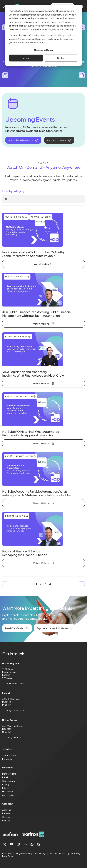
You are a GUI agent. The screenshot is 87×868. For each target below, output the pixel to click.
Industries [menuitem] (8, 767)
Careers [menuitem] (6, 817)
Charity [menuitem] (6, 784)
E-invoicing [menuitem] (8, 759)
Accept (26, 58)
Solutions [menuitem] (7, 749)
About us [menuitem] (7, 810)
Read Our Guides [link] (15, 628)
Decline (61, 58)
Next (82, 584)
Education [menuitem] (7, 788)
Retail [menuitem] (5, 777)
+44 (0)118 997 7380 (14, 683)
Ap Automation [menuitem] (10, 755)
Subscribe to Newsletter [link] (21, 140)
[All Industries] (43, 199)
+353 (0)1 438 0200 (14, 710)
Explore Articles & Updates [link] (52, 628)
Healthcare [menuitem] (8, 791)
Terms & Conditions (58, 853)
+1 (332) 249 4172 (13, 737)
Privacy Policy (39, 853)
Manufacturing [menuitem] (9, 774)
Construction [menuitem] (9, 781)
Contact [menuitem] (6, 821)
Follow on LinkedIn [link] (57, 140)
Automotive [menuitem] (8, 795)
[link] (10, 834)
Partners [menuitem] (6, 813)
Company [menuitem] (8, 804)
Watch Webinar (42, 324)
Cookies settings (43, 50)
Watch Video (41, 264)
